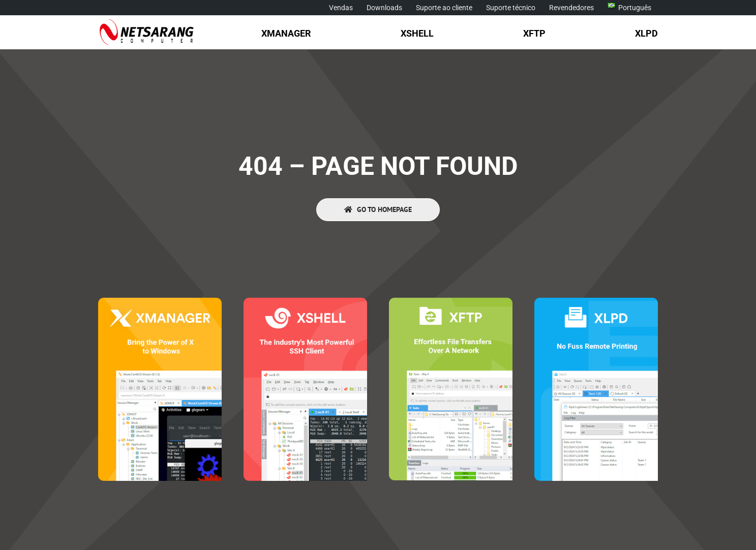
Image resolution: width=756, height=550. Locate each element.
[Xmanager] (160, 302)
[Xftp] (450, 302)
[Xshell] (305, 302)
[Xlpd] (596, 302)
